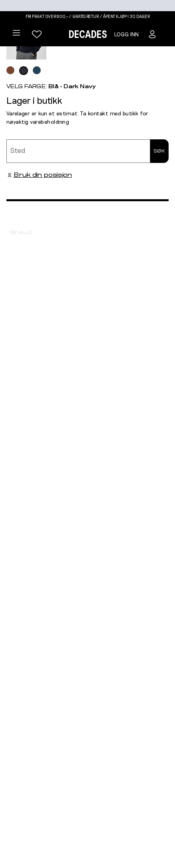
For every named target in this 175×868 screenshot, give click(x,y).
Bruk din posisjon (39, 175)
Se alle (21, 232)
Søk (159, 151)
